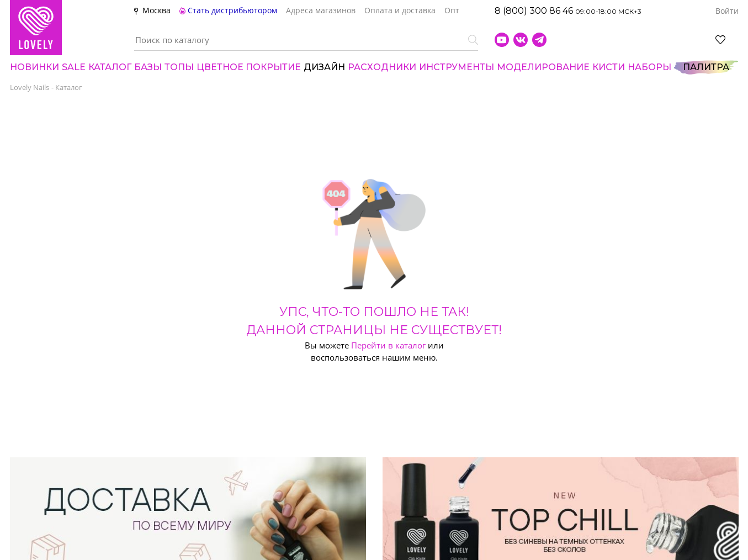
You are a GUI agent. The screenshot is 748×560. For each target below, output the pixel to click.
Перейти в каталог (388, 345)
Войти (727, 11)
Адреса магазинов (321, 10)
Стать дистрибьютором (228, 10)
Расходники (382, 67)
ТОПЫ (179, 67)
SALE (74, 67)
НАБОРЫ (649, 67)
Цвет (249, 67)
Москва (157, 10)
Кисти (609, 67)
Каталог (110, 67)
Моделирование (543, 67)
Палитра (706, 67)
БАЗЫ (148, 67)
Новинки (35, 67)
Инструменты (457, 67)
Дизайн (324, 67)
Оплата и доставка (400, 10)
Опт (452, 10)
